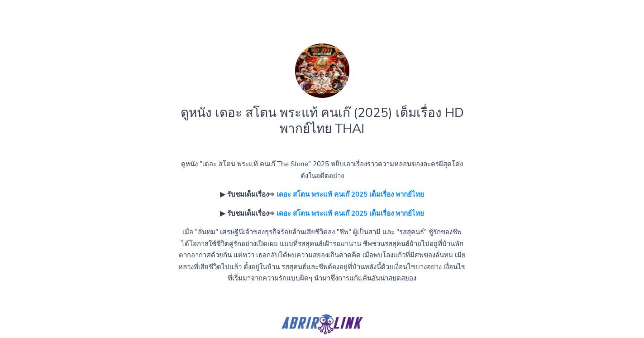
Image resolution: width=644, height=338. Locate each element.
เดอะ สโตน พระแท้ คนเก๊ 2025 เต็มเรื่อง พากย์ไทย (350, 194)
